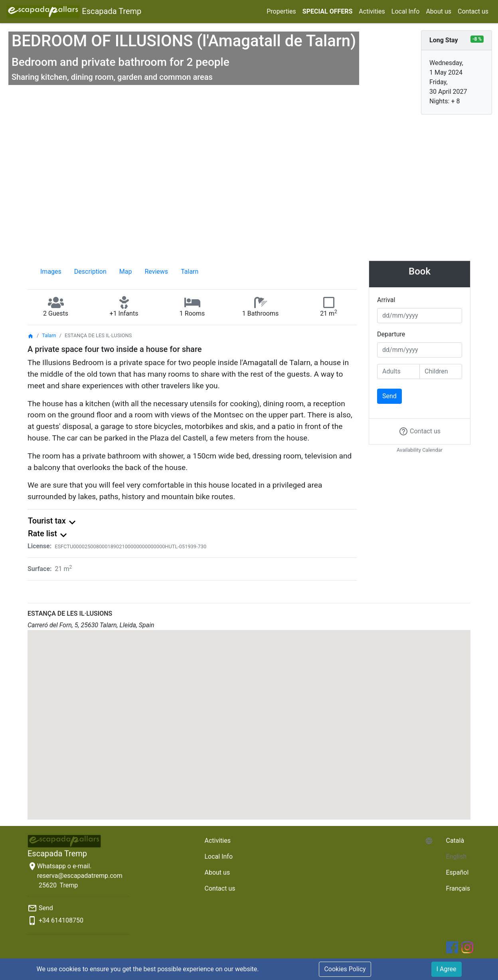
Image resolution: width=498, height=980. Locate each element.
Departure (391, 334)
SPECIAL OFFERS (328, 11)
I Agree (447, 969)
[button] (249, 718)
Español (457, 872)
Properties (281, 11)
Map (126, 272)
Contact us (473, 11)
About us (439, 11)
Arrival (386, 300)
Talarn (190, 272)
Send (389, 396)
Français (458, 888)
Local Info (406, 11)
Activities (372, 11)
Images (51, 272)
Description (90, 272)
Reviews (156, 272)
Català (455, 841)
